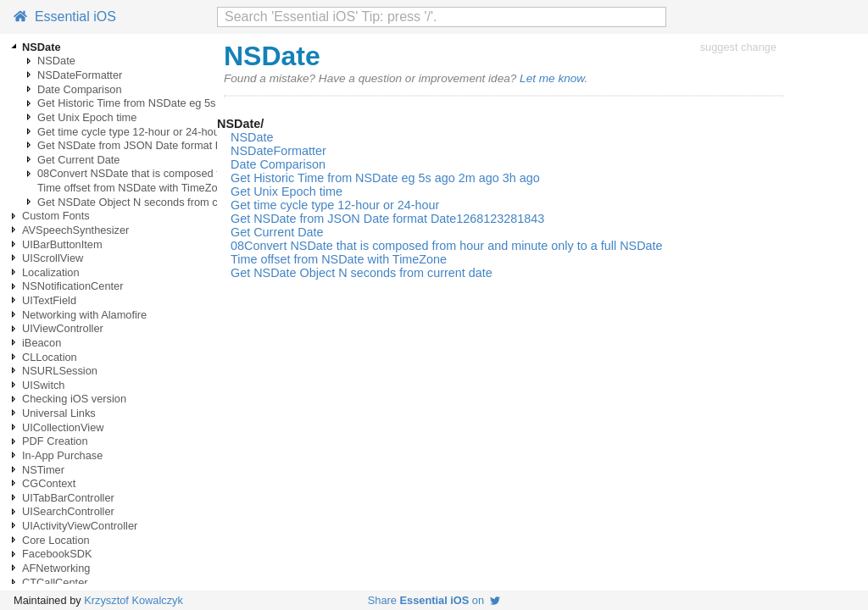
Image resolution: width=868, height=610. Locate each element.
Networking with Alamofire (84, 315)
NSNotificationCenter (73, 286)
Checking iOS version (74, 399)
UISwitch (44, 385)
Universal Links (59, 413)
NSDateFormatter (80, 75)
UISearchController (68, 511)
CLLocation (50, 357)
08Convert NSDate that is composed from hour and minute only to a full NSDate (447, 246)
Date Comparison (80, 89)
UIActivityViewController (80, 526)
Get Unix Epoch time (87, 117)
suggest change (738, 47)
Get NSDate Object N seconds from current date (154, 202)
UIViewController (63, 328)
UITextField (49, 300)
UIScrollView (53, 258)
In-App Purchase (62, 455)
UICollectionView (63, 427)
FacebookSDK (57, 554)
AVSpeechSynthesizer (75, 230)
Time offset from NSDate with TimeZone (134, 188)
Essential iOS (65, 17)
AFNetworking (56, 568)
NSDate (56, 61)
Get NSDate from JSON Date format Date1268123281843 (177, 145)
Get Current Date (78, 160)
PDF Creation (55, 441)
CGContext (49, 483)
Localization (51, 272)
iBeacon (42, 343)
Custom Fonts (56, 216)
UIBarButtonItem (62, 244)
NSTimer (43, 470)
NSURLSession (60, 371)
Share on (434, 600)
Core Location (56, 540)
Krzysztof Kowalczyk (134, 600)
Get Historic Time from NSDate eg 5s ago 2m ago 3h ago (175, 103)
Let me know (552, 78)
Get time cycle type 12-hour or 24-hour (130, 132)
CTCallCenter (55, 582)
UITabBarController (68, 498)
